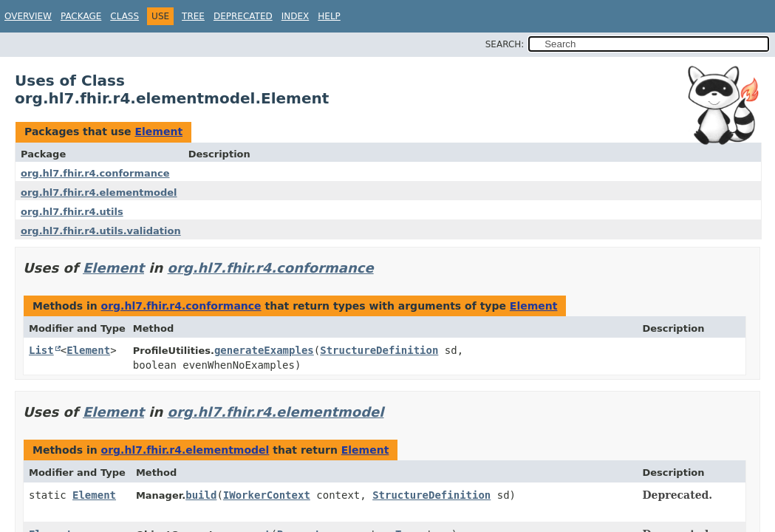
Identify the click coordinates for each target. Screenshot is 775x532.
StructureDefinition (379, 350)
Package (81, 16)
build (201, 495)
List (41, 350)
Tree (193, 16)
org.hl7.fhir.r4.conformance (95, 173)
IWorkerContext (267, 495)
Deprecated (243, 16)
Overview (28, 16)
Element (158, 132)
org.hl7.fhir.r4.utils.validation (101, 231)
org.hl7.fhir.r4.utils (72, 212)
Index (296, 16)
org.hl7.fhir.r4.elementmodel (99, 192)
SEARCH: (505, 44)
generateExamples (264, 350)
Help (329, 16)
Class (124, 16)
